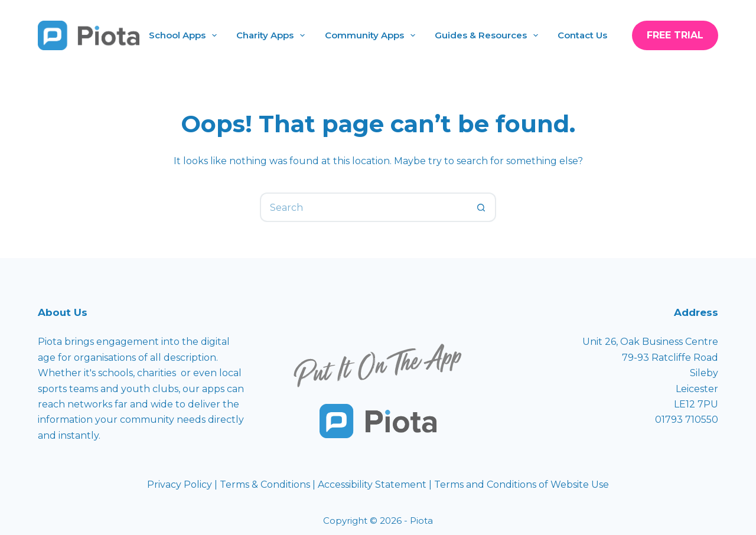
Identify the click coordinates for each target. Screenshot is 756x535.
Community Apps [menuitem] (372, 35)
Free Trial (675, 35)
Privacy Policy (181, 485)
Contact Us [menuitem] (582, 35)
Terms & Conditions (265, 485)
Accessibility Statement (373, 485)
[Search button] (481, 207)
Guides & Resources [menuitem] (489, 35)
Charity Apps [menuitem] (273, 35)
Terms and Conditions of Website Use (522, 485)
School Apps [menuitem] (185, 35)
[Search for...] (363, 207)
